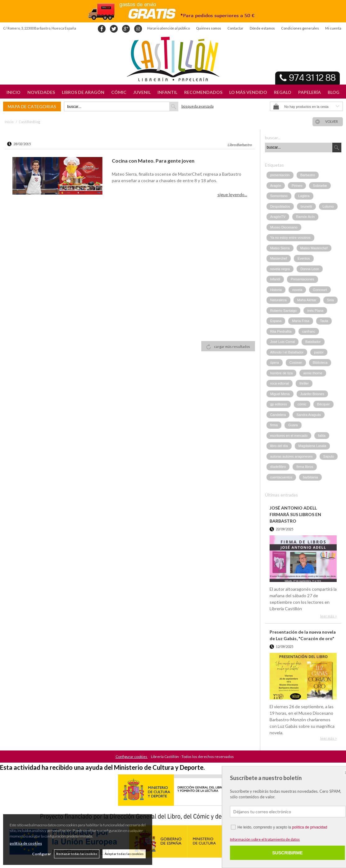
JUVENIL (142, 92)
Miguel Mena (280, 394)
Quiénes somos (209, 28)
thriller (304, 383)
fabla (322, 436)
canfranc (309, 331)
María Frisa (301, 321)
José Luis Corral (282, 342)
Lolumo (328, 206)
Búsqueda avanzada (198, 106)
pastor (319, 352)
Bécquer (323, 404)
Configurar (41, 854)
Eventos (304, 258)
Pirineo (297, 186)
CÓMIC (119, 92)
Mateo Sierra (280, 248)
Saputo (329, 456)
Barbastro (308, 175)
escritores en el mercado (289, 436)
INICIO (14, 92)
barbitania (310, 477)
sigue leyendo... (232, 194)
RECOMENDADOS (203, 92)
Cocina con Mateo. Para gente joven (153, 161)
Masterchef (279, 258)
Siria (330, 300)
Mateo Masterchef (314, 248)
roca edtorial (280, 383)
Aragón (276, 186)
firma (274, 425)
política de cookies (26, 843)
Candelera (278, 415)
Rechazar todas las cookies (77, 854)
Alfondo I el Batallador (287, 352)
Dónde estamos (262, 28)
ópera (275, 362)
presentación (280, 175)
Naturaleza (278, 300)
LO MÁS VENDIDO (248, 92)
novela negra (280, 269)
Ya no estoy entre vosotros (290, 238)
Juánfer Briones (312, 394)
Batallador (313, 342)
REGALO (283, 92)
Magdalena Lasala (312, 446)
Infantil (275, 279)
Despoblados (280, 206)
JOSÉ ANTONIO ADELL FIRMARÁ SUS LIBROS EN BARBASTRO (295, 514)
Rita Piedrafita (281, 331)
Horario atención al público (168, 28)
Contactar (235, 28)
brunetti (306, 206)
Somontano (279, 196)
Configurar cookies (132, 757)
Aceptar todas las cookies (124, 854)
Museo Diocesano (284, 227)
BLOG (334, 92)
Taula (324, 321)
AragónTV (278, 217)
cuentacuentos (281, 477)
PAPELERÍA (310, 92)
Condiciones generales (300, 28)
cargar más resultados (232, 346)
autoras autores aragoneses (291, 456)
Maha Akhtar (307, 300)
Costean (296, 362)
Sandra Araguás (309, 415)
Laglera (304, 196)
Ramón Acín (305, 217)
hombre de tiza (282, 373)
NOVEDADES (41, 92)
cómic (302, 404)
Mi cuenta (333, 28)
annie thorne (313, 373)
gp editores (279, 404)
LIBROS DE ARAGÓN (83, 92)
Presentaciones (303, 279)
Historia (276, 290)
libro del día (279, 446)
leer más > (328, 616)
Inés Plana (315, 311)
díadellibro (278, 467)
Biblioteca (320, 362)
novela (297, 290)
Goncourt (320, 290)
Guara (293, 425)
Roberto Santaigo (284, 311)
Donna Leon (310, 269)
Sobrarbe (320, 186)
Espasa (276, 321)
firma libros (305, 467)
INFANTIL (167, 92)
